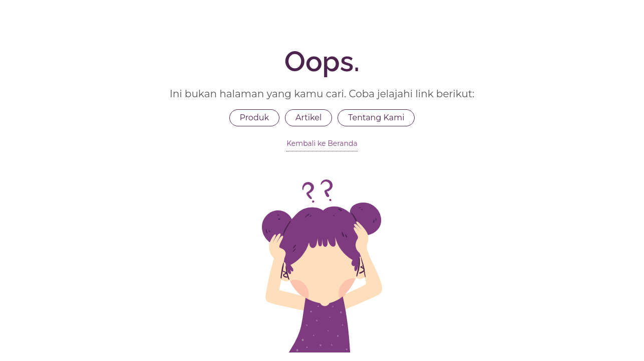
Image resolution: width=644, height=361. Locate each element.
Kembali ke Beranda (322, 143)
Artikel (308, 118)
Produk (255, 118)
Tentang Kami (376, 118)
